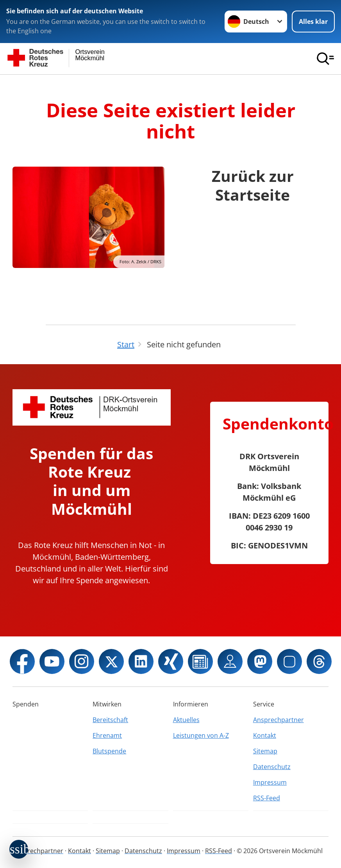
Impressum (270, 782)
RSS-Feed (267, 798)
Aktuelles (186, 720)
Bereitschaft (110, 720)
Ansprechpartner (279, 720)
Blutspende (109, 751)
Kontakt (265, 735)
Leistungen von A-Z (201, 735)
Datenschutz (272, 767)
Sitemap (265, 751)
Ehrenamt (107, 735)
